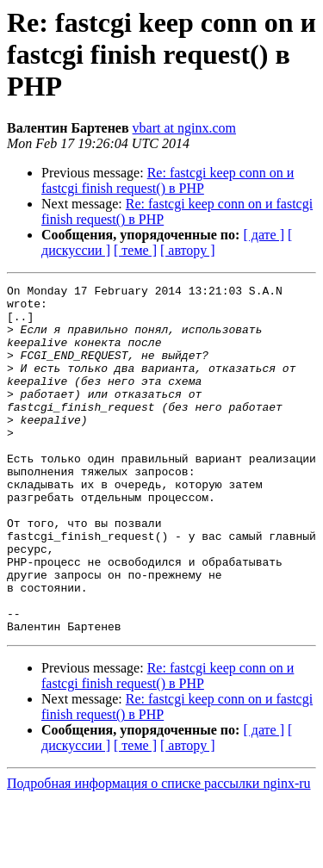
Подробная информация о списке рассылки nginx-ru (159, 853)
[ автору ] (187, 250)
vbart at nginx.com (184, 128)
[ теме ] (135, 250)
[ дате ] (264, 235)
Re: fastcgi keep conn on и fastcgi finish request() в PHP (168, 180)
